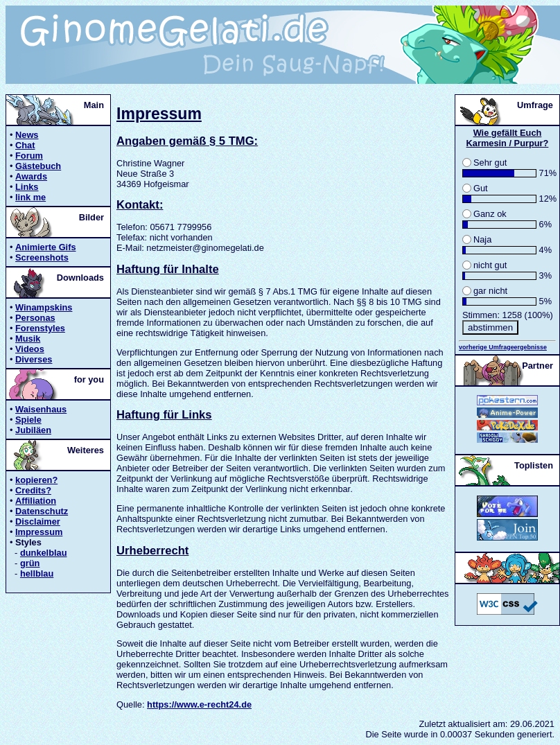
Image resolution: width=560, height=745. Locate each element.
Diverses (34, 359)
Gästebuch (38, 166)
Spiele (28, 420)
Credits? (33, 490)
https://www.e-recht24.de (199, 704)
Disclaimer (38, 521)
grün (30, 563)
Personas (35, 318)
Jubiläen (33, 430)
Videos (30, 349)
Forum (29, 156)
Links (27, 187)
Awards (31, 176)
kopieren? (36, 480)
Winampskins (44, 307)
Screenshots (42, 257)
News (27, 135)
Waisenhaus (41, 409)
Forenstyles (40, 328)
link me (30, 197)
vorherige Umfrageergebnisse (503, 347)
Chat (25, 145)
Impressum (39, 532)
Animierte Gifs (45, 247)
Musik (28, 339)
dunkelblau (44, 553)
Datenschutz (42, 511)
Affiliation (36, 501)
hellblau (37, 573)
